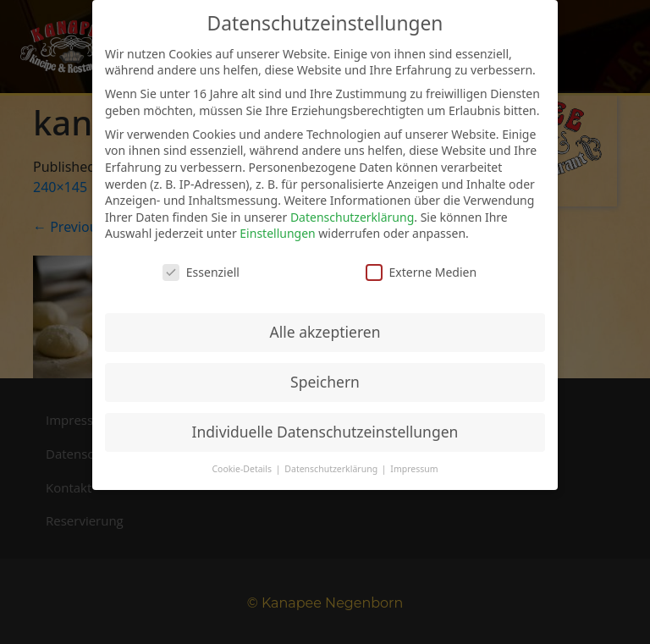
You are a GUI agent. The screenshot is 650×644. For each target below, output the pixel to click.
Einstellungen (277, 233)
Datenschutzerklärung (352, 217)
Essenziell (201, 272)
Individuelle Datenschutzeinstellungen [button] (325, 432)
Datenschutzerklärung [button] (332, 469)
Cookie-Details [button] (242, 469)
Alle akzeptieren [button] (325, 332)
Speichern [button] (325, 382)
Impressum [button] (414, 469)
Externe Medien (421, 272)
